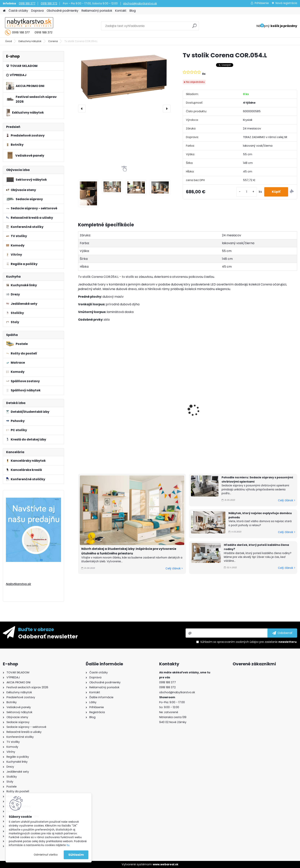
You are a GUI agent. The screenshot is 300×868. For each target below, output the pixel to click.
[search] (194, 27)
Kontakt (121, 11)
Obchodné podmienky (63, 11)
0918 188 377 (27, 3)
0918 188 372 (49, 3)
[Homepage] (4, 11)
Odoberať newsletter (48, 636)
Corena (53, 41)
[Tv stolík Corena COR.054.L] (124, 77)
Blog (133, 11)
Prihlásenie (262, 3)
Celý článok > (174, 569)
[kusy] (247, 192)
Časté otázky (18, 11)
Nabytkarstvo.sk (18, 584)
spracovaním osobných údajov (238, 642)
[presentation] (82, 109)
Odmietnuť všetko (46, 855)
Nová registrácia (286, 3)
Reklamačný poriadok (97, 11)
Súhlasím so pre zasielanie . (249, 642)
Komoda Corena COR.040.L (212, 416)
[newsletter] (282, 633)
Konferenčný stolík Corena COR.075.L (267, 398)
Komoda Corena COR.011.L (155, 389)
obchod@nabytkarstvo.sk (140, 3)
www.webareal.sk (165, 864)
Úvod (9, 41)
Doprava (37, 11)
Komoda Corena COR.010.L (100, 383)
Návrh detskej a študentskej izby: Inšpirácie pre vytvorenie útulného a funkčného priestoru (129, 551)
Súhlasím (76, 855)
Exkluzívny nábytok (30, 41)
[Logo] (29, 26)
